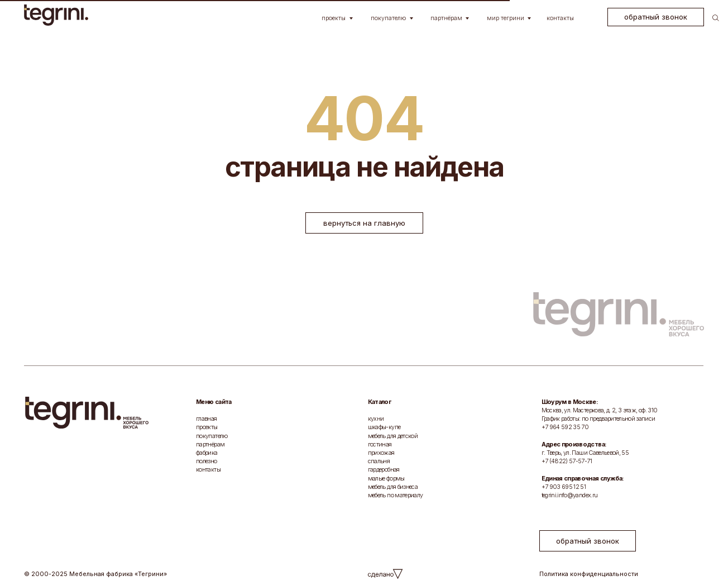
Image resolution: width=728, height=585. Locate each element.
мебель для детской (393, 436)
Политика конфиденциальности (589, 574)
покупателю (212, 436)
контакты (208, 469)
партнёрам (210, 444)
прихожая (381, 453)
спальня (379, 461)
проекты (207, 427)
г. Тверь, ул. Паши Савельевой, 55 (585, 453)
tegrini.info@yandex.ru (570, 495)
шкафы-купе (384, 427)
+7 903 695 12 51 (564, 487)
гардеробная (384, 469)
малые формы (386, 478)
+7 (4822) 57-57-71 (567, 461)
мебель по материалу (396, 495)
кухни (376, 418)
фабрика (207, 453)
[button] (656, 17)
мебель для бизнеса (393, 487)
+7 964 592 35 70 (565, 427)
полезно (206, 461)
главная (206, 418)
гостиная (380, 444)
